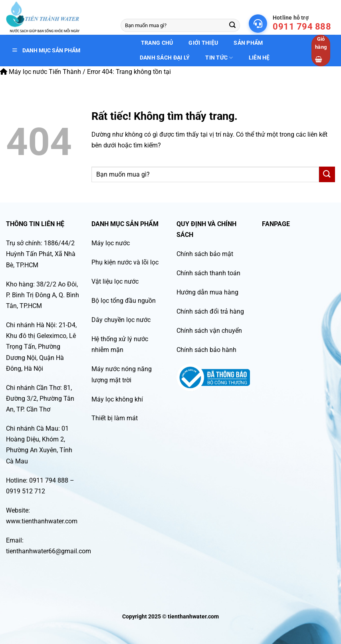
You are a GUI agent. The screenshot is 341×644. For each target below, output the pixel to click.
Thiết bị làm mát (115, 418)
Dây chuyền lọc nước (121, 320)
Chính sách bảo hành (206, 350)
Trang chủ (157, 43)
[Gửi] (232, 26)
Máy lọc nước (111, 243)
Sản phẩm (248, 43)
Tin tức (219, 58)
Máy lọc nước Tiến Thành (41, 72)
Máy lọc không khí (117, 399)
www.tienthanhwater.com (42, 521)
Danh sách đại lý (165, 58)
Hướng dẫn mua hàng (207, 292)
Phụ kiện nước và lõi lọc (125, 262)
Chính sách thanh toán (208, 273)
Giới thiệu (203, 43)
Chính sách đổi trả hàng (210, 311)
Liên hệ (259, 58)
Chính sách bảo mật (205, 254)
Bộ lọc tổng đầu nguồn (124, 301)
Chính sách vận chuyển (209, 331)
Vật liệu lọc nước (115, 281)
